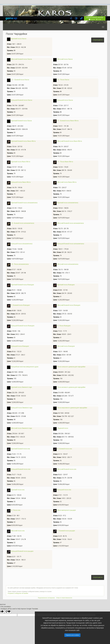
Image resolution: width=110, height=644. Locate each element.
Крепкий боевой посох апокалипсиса (24, 203)
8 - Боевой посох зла (65, 449)
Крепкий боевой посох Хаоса (21, 121)
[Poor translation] (8, 612)
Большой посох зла (64, 490)
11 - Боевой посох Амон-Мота (68, 121)
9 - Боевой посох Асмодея (20, 305)
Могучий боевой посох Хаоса (21, 59)
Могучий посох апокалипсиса (68, 264)
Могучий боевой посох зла (67, 469)
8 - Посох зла (16, 510)
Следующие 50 (98, 40)
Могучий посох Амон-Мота (67, 182)
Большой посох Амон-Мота (21, 182)
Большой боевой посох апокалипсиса (71, 244)
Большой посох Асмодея (20, 346)
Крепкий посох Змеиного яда (21, 387)
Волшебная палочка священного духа (25, 367)
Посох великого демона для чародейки (71, 387)
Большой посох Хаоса (65, 100)
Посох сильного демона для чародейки (71, 367)
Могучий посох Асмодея (66, 346)
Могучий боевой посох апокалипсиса (71, 223)
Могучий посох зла (18, 531)
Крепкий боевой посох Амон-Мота (23, 141)
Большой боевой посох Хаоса (22, 100)
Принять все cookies (72, 635)
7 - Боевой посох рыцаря (66, 531)
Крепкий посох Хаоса (19, 39)
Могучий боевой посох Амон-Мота (70, 141)
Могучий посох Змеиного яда (22, 428)
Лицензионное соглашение (46, 598)
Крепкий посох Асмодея (66, 285)
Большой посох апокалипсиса (22, 244)
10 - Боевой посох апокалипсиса (23, 223)
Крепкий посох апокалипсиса (68, 203)
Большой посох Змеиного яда (22, 408)
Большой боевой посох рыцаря (22, 551)
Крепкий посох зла (18, 490)
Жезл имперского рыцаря (67, 510)
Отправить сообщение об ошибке (18, 593)
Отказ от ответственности (64, 598)
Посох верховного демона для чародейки (72, 408)
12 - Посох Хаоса (63, 80)
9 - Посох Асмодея (64, 326)
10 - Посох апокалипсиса (20, 264)
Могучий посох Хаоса (65, 59)
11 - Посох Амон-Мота (65, 162)
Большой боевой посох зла (21, 469)
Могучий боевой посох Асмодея (69, 305)
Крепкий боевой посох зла (21, 449)
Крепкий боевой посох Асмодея (23, 285)
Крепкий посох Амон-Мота (21, 162)
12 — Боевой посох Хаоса (20, 80)
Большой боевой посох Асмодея (23, 326)
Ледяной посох (63, 428)
